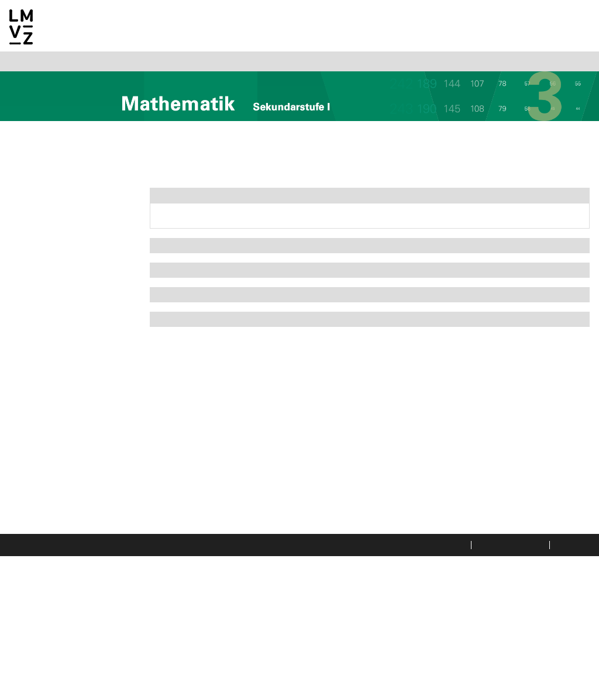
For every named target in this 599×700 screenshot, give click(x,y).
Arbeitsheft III (189, 312)
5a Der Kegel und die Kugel (76, 393)
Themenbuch (185, 199)
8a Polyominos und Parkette (79, 547)
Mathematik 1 (39, 168)
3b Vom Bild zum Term (67, 323)
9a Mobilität (46, 604)
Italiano (74, 64)
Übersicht (41, 211)
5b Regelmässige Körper (72, 407)
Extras (171, 340)
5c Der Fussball (52, 421)
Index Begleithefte (50, 650)
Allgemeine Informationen (67, 154)
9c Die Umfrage (53, 632)
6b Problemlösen (55, 491)
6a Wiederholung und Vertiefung (64, 470)
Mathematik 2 (40, 182)
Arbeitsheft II (187, 284)
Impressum (574, 688)
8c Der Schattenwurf (64, 589)
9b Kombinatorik (55, 618)
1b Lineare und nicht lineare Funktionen (79, 246)
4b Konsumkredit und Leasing (65, 372)
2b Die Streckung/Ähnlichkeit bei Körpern (70, 288)
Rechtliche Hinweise (506, 688)
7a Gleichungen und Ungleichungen (61, 512)
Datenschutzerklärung (419, 688)
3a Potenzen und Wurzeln (73, 309)
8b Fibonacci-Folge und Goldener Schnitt (69, 568)
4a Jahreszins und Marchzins (58, 344)
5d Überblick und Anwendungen (55, 442)
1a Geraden (43, 225)
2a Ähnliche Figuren (62, 267)
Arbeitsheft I (185, 256)
